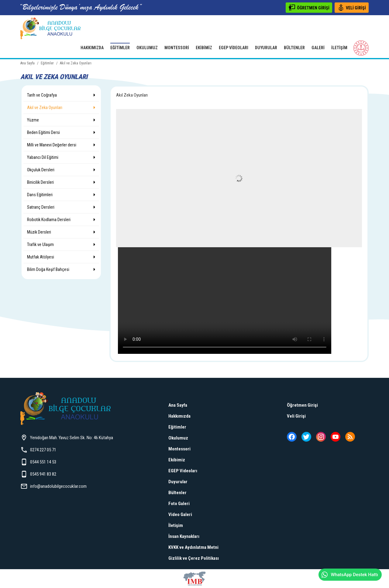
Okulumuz (147, 48)
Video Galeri (180, 514)
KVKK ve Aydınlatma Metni (193, 547)
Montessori (177, 48)
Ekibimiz (204, 48)
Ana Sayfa (178, 405)
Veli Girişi (296, 416)
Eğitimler (120, 48)
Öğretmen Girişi (302, 405)
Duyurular (266, 48)
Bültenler (294, 48)
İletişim (339, 48)
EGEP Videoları (234, 48)
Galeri (318, 48)
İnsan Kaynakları (184, 536)
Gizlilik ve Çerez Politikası (194, 558)
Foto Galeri (179, 504)
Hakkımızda (92, 48)
